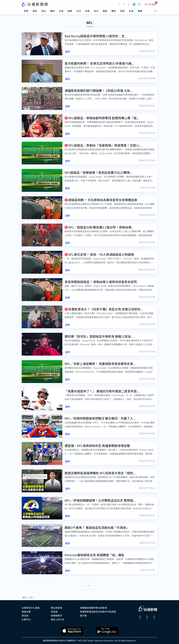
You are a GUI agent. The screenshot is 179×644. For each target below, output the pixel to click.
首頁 (24, 596)
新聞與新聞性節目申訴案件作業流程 (98, 611)
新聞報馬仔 (56, 614)
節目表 (25, 614)
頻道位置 (26, 611)
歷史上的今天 (58, 618)
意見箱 (54, 611)
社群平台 (26, 618)
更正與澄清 (56, 607)
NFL (31, 596)
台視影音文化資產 (31, 607)
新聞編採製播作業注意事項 (94, 607)
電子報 (83, 614)
